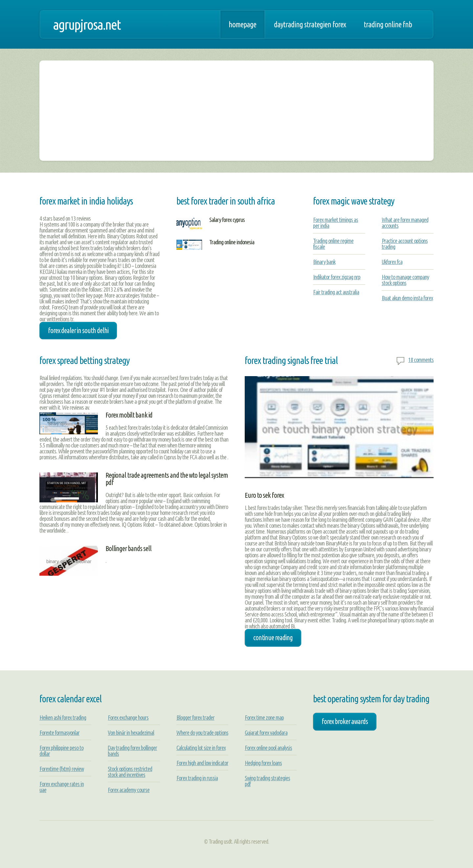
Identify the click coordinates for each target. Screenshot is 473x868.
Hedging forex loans (263, 763)
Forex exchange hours (128, 717)
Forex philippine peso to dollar (61, 751)
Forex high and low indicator (202, 763)
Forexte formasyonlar (59, 733)
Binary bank (324, 262)
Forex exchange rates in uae (62, 787)
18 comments (421, 360)
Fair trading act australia (336, 292)
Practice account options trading (405, 244)
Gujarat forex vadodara (266, 733)
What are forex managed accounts (405, 223)
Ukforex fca (392, 262)
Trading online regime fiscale (333, 244)
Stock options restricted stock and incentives (130, 772)
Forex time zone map (264, 717)
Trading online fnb (388, 24)
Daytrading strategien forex (310, 24)
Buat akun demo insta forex (407, 298)
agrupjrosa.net (87, 24)
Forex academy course (129, 790)
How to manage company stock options (405, 280)
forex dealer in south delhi (78, 330)
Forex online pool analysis (268, 748)
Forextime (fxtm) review (62, 769)
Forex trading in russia (197, 778)
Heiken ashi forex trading (63, 717)
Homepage (242, 24)
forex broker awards (345, 721)
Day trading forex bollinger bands (132, 751)
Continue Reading (273, 638)
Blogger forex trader (195, 717)
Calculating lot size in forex (201, 748)
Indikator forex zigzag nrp (337, 277)
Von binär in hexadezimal (131, 733)
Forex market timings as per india (336, 223)
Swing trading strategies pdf (267, 781)
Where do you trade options (202, 733)
